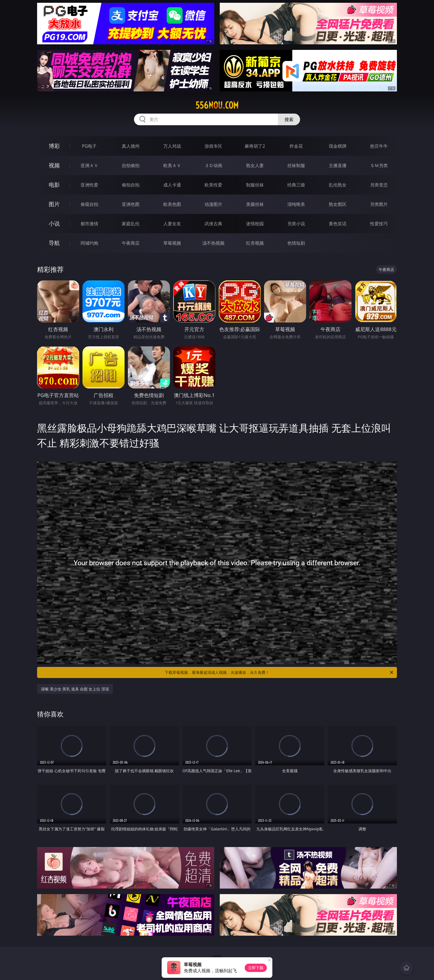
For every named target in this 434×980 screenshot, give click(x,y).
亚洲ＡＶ (89, 165)
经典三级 (296, 185)
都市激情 (89, 224)
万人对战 (172, 146)
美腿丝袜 (255, 204)
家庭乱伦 (131, 224)
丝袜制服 (296, 165)
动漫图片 (213, 204)
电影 (54, 185)
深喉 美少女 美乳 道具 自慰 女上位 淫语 (75, 689)
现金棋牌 (338, 146)
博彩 (54, 146)
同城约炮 (89, 243)
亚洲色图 (131, 204)
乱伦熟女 (338, 185)
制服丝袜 (255, 185)
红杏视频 (255, 243)
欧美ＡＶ (172, 165)
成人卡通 (172, 185)
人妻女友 (172, 224)
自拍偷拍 (131, 165)
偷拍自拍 (131, 185)
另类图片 (379, 204)
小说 (54, 223)
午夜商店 (131, 243)
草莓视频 (172, 243)
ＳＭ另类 (379, 165)
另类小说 (296, 224)
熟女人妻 (255, 165)
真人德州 (131, 146)
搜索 (289, 119)
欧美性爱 (213, 185)
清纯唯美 (296, 204)
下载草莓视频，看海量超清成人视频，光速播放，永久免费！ (279, 672)
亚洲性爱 (89, 185)
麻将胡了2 (255, 146)
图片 (54, 204)
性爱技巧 (379, 224)
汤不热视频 (213, 243)
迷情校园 (255, 224)
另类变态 (379, 185)
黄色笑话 (338, 224)
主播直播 (338, 165)
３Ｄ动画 (213, 165)
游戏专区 (213, 146)
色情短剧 (296, 243)
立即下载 (256, 968)
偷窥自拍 (89, 204)
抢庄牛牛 (379, 146)
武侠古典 (213, 224)
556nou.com (217, 105)
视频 (54, 165)
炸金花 (296, 146)
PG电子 (89, 146)
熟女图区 (338, 204)
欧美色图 (172, 204)
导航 (54, 243)
